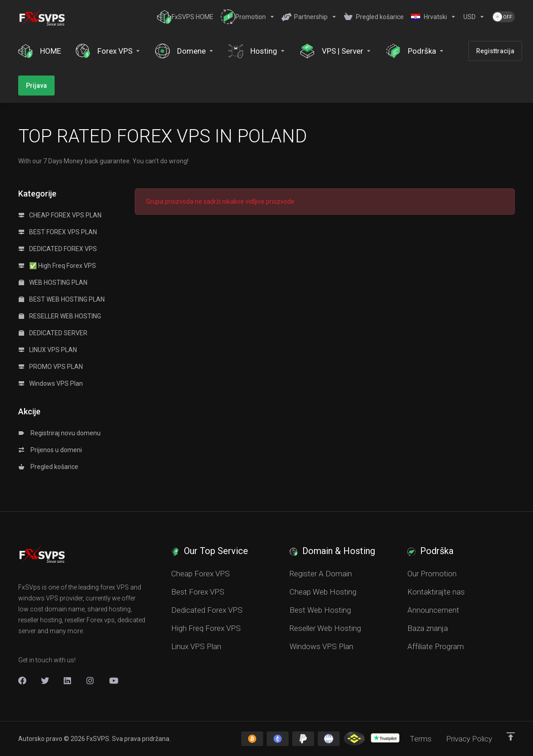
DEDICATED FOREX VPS (58, 249)
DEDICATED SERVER (53, 333)
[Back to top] (511, 736)
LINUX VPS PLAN (48, 350)
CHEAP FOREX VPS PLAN (60, 215)
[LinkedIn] (68, 680)
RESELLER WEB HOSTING (60, 316)
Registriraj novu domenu (60, 433)
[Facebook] (22, 680)
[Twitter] (45, 680)
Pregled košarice (48, 467)
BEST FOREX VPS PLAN (58, 232)
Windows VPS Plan (51, 383)
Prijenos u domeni (50, 450)
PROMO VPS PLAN (51, 367)
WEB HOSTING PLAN (53, 282)
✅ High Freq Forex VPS (57, 266)
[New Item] (91, 680)
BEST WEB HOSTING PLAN (62, 299)
